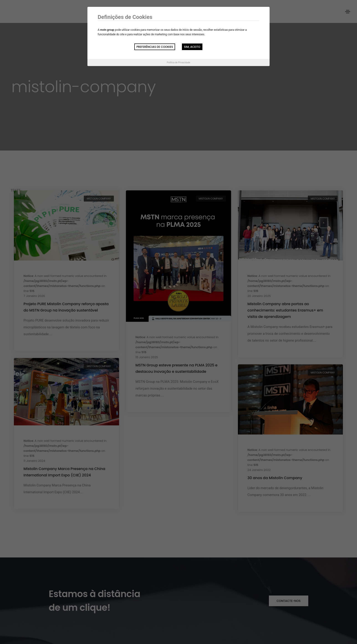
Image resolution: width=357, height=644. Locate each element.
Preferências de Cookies (155, 47)
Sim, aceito (192, 47)
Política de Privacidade (178, 63)
